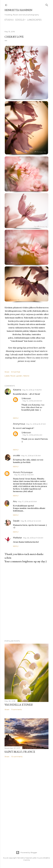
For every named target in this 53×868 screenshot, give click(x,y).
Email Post (16, 372)
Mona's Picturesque (23, 472)
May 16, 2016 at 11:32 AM (24, 475)
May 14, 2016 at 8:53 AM (32, 401)
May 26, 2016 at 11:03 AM (33, 538)
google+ (20, 20)
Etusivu (9, 20)
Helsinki (26, 376)
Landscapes (34, 20)
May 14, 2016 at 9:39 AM (31, 456)
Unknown (26, 398)
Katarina (17, 390)
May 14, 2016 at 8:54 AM (32, 435)
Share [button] (7, 372)
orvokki (17, 455)
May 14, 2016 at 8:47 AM (36, 424)
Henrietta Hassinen (18, 10)
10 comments (17, 757)
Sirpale (16, 521)
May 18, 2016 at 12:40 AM (31, 521)
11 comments (17, 709)
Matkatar (17, 538)
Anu (15, 501)
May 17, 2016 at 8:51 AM (27, 502)
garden (19, 376)
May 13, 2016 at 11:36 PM (32, 390)
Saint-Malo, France (20, 752)
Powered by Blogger (27, 853)
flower (13, 376)
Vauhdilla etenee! (19, 705)
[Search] (47, 4)
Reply (16, 418)
